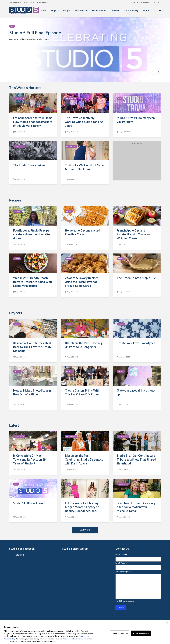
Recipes (67, 10)
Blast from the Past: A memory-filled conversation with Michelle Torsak (137, 507)
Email (122, 564)
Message (123, 572)
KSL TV (132, 2)
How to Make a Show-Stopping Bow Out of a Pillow (33, 392)
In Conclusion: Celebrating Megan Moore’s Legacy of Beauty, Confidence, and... (82, 507)
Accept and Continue (141, 633)
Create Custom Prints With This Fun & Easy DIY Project (83, 392)
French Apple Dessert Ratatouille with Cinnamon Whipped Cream (134, 234)
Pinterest (42, 2)
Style (68, 484)
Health (146, 10)
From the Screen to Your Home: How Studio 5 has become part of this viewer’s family (33, 122)
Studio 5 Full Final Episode (39, 33)
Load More (85, 530)
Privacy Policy (10, 639)
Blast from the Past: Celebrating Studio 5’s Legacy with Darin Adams (84, 459)
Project (17, 324)
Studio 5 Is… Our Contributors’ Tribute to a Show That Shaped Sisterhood (136, 459)
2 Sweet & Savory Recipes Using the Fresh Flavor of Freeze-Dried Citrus (82, 282)
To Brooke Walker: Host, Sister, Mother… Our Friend (85, 167)
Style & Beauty (131, 10)
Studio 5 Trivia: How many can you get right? (136, 120)
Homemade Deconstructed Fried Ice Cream (82, 232)
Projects (55, 10)
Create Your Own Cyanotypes (136, 343)
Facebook (29, 2)
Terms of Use (84, 636)
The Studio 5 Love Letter (29, 165)
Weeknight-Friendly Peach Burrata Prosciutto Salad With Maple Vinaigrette (32, 282)
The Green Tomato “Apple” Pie (136, 278)
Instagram (16, 2)
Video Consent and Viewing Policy (76, 639)
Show (44, 10)
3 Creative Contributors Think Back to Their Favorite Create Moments (32, 347)
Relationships (81, 10)
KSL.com (156, 2)
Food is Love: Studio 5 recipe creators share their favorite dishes (31, 234)
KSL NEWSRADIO (144, 2)
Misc (12, 26)
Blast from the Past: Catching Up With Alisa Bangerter (84, 345)
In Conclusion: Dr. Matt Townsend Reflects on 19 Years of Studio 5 (29, 459)
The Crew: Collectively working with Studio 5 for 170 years (84, 122)
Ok (167, 623)
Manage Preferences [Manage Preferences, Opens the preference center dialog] (119, 633)
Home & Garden (100, 10)
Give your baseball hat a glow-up (136, 392)
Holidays (116, 10)
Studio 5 (20, 555)
